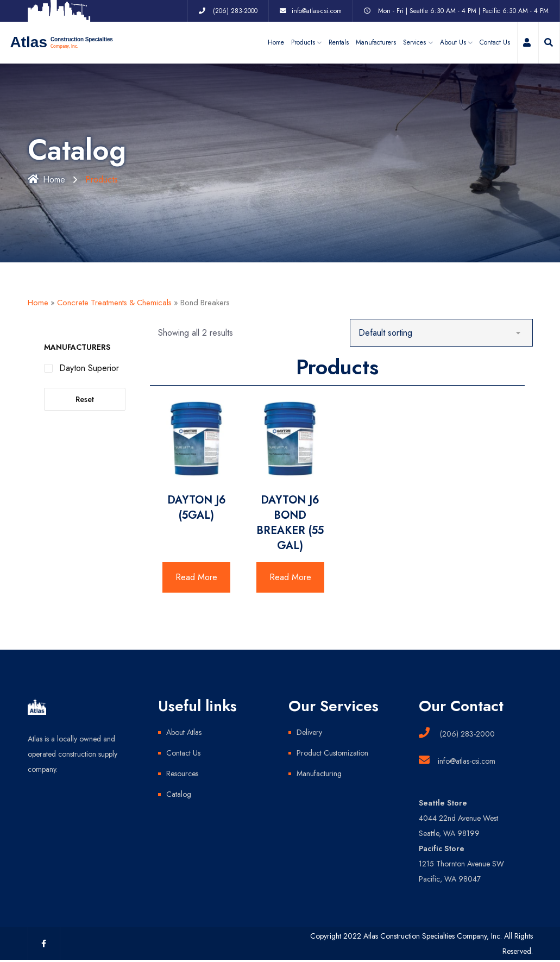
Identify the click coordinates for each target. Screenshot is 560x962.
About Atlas (184, 732)
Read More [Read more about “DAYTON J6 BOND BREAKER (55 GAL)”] (290, 577)
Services (414, 42)
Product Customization (332, 753)
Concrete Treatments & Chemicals (114, 303)
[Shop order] (441, 333)
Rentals (339, 42)
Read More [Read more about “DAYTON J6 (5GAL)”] (196, 577)
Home (276, 42)
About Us (453, 42)
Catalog (179, 794)
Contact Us (495, 42)
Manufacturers (376, 42)
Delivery (309, 732)
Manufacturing (319, 774)
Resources (182, 774)
